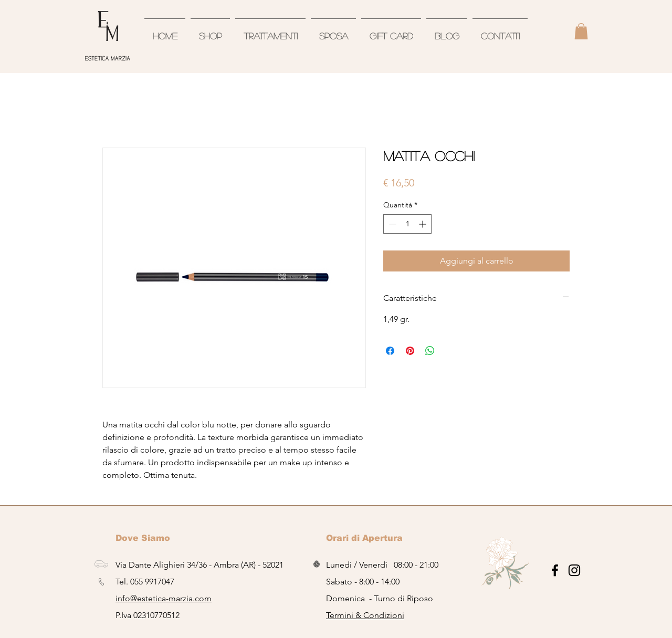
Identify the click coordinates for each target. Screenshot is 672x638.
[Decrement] (391, 224)
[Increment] (423, 224)
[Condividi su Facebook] (390, 351)
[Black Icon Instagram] (574, 570)
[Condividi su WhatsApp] (430, 351)
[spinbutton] (407, 224)
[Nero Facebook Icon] (555, 570)
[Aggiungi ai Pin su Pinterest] (410, 351)
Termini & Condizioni (365, 615)
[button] (581, 31)
